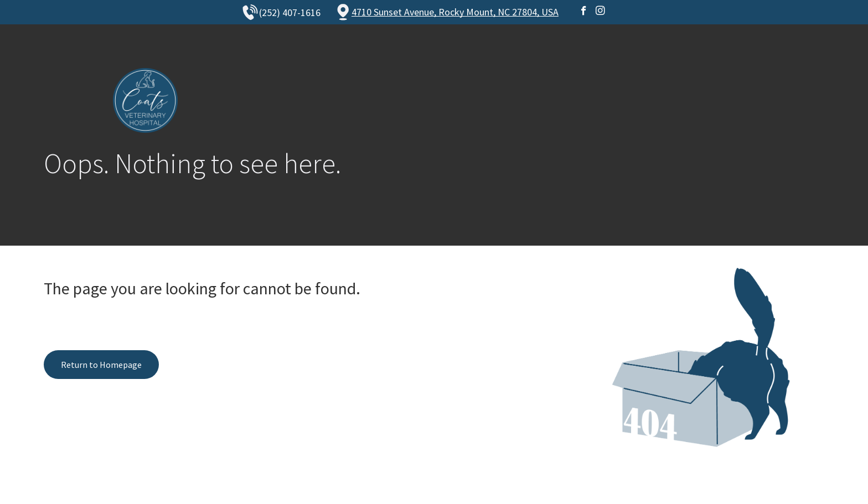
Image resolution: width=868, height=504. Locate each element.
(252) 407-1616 (290, 12)
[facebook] (584, 12)
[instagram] (600, 12)
